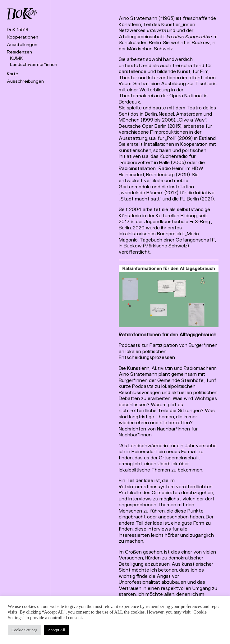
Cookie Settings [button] (24, 630)
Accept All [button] (57, 630)
